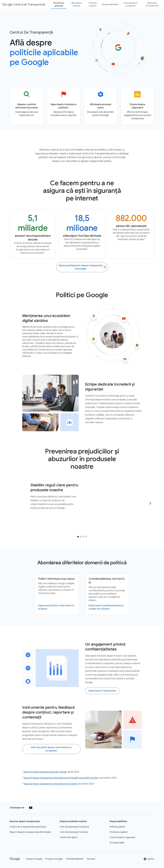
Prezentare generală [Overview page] (59, 4)
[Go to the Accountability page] (137, 106)
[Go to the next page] (150, 503)
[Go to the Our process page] (101, 106)
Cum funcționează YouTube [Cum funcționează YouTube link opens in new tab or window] (74, 832)
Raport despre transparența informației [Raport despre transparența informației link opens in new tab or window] (30, 832)
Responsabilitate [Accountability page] (110, 4)
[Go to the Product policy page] (27, 106)
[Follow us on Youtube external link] (31, 808)
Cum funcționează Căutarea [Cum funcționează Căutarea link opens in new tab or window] (74, 827)
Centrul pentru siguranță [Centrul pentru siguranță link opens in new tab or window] (122, 837)
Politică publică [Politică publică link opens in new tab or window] (117, 827)
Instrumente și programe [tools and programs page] (131, 4)
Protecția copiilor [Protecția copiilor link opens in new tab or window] (119, 832)
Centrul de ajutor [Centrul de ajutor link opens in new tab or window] (69, 837)
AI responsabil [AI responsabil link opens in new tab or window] (117, 843)
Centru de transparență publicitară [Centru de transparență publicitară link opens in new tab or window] (28, 827)
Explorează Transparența (102, 691)
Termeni (91, 859)
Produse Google (54, 859)
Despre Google (34, 859)
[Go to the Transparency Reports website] (82, 267)
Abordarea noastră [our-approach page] (76, 4)
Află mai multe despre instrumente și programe (51, 749)
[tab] (78, 537)
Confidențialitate (74, 859)
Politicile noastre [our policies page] (93, 4)
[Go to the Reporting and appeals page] (63, 106)
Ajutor (149, 859)
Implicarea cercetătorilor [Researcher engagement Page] (152, 4)
